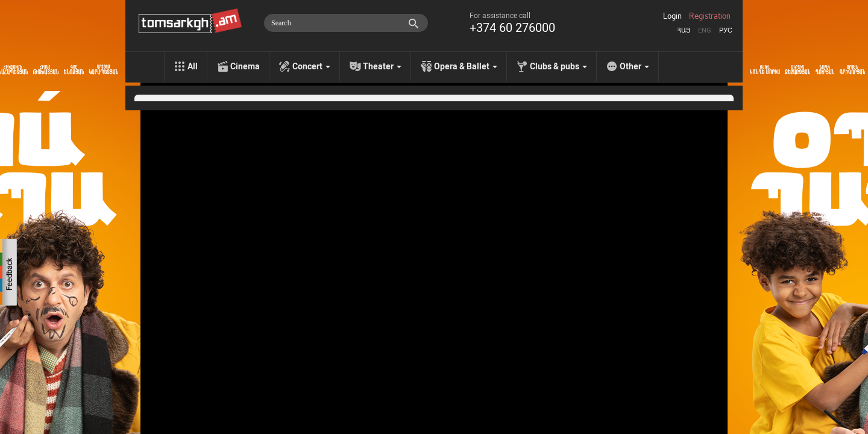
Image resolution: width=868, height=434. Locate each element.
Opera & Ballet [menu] (466, 66)
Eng (705, 30)
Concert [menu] (311, 66)
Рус (726, 30)
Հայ (684, 30)
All (193, 66)
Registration (710, 16)
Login (672, 16)
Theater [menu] (382, 66)
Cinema (245, 66)
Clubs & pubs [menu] (558, 66)
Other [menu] (634, 66)
